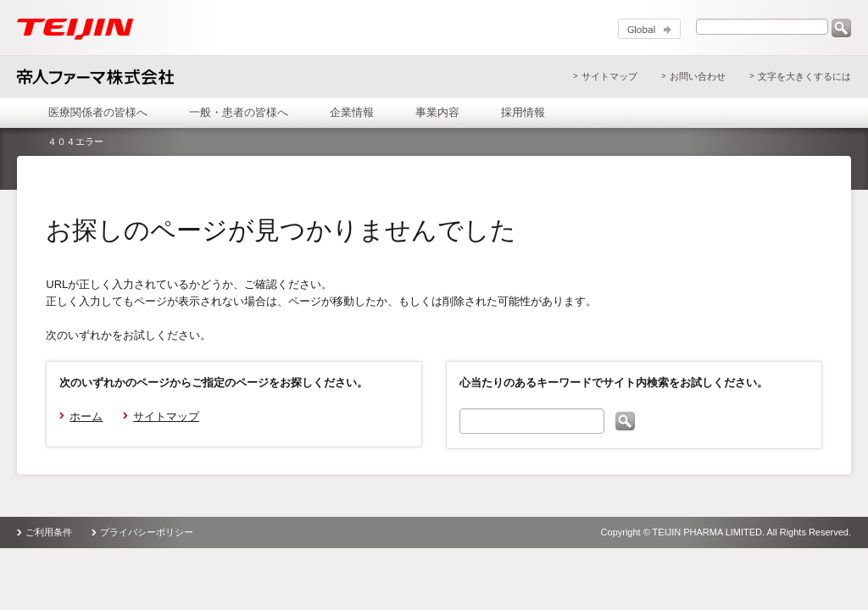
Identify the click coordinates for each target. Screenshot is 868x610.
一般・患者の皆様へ (239, 112)
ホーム (86, 416)
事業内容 (437, 112)
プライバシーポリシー (147, 532)
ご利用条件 (49, 532)
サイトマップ (609, 76)
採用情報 (523, 112)
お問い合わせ (698, 76)
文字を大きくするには (804, 76)
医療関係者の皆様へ (98, 112)
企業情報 (352, 112)
